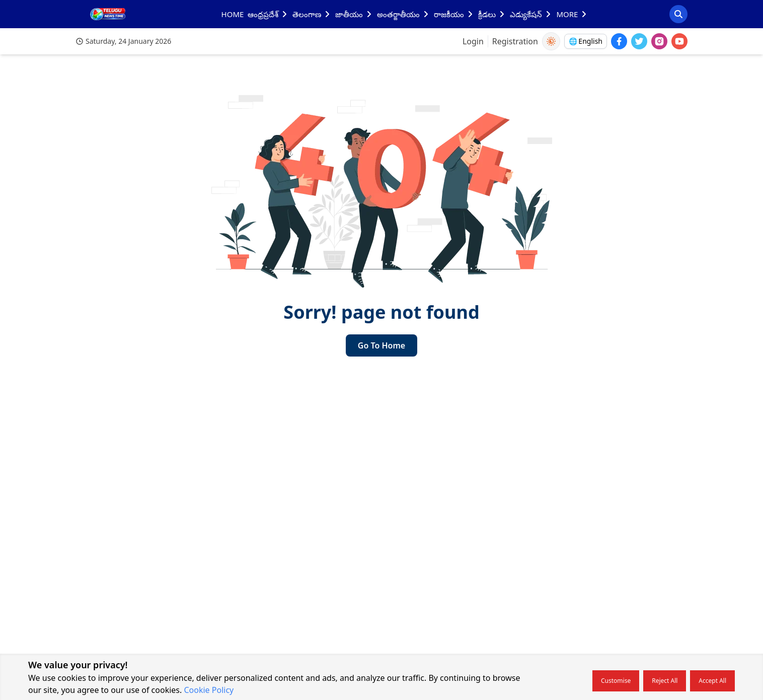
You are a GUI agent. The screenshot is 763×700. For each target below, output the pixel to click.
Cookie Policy (209, 690)
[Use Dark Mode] (551, 41)
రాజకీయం (454, 14)
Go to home (381, 345)
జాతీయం (354, 14)
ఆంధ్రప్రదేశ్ (268, 14)
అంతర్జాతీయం (403, 14)
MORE (572, 14)
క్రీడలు (492, 14)
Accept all (712, 681)
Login (473, 41)
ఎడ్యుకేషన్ (531, 14)
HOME (233, 14)
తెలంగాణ (312, 14)
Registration (515, 41)
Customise (616, 681)
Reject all (665, 681)
